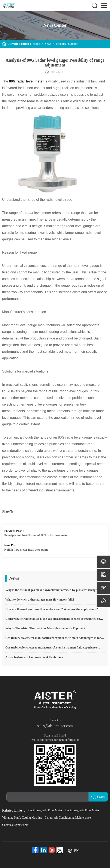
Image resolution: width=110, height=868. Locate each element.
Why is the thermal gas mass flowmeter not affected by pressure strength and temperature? (55, 590)
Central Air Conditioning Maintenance (68, 818)
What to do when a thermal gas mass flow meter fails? (40, 600)
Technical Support (67, 44)
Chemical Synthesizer (15, 825)
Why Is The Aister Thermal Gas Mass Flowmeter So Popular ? (45, 628)
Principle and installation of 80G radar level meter (36, 535)
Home (36, 44)
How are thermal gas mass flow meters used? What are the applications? (52, 609)
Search (98, 797)
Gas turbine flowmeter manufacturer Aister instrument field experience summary (55, 648)
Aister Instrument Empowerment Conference (34, 657)
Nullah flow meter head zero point (26, 550)
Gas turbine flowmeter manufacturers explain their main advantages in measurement (55, 638)
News (48, 44)
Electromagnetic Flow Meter (45, 810)
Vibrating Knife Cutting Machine (22, 818)
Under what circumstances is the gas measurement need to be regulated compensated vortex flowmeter (55, 619)
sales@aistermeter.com (55, 726)
